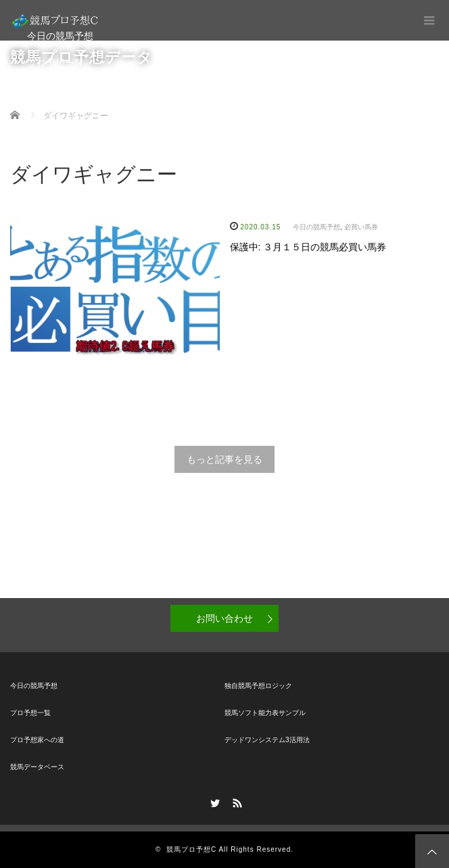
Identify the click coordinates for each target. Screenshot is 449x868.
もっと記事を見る (224, 459)
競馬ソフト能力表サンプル (265, 713)
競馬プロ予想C (191, 849)
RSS (236, 801)
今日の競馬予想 (60, 36)
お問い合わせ (224, 618)
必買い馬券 (361, 227)
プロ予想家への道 (65, 90)
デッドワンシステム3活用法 (267, 740)
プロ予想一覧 (55, 63)
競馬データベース (65, 117)
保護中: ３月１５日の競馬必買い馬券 (308, 247)
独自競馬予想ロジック (258, 686)
